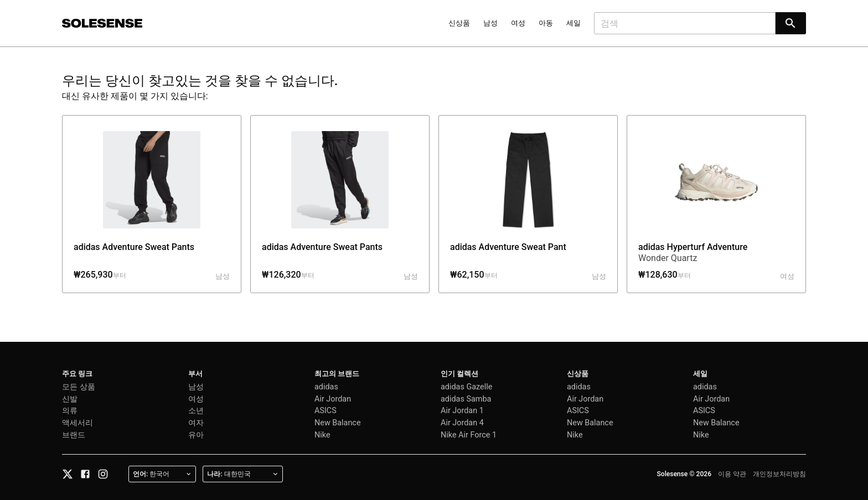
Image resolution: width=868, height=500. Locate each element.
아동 (546, 23)
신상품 (459, 23)
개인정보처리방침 (779, 474)
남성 (490, 23)
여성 (518, 23)
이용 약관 (732, 474)
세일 (573, 23)
